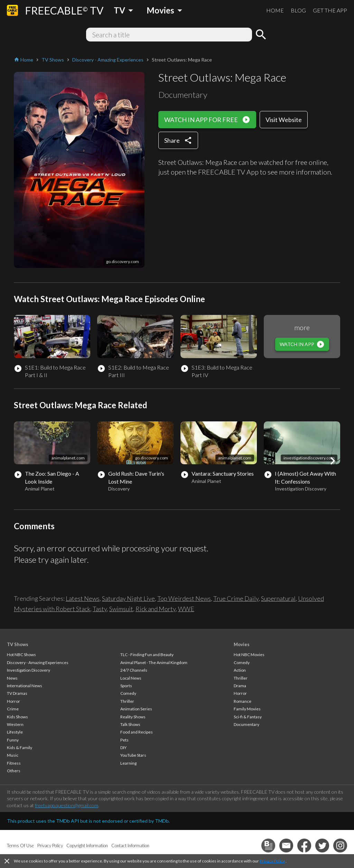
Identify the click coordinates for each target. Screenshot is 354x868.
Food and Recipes (137, 732)
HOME (275, 10)
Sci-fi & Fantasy (248, 717)
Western (15, 724)
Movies (242, 644)
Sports (126, 686)
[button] (333, 461)
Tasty (100, 609)
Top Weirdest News (184, 598)
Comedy (128, 693)
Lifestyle (15, 732)
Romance (243, 701)
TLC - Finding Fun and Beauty (147, 655)
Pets (124, 740)
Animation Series (136, 709)
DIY (123, 748)
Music (13, 755)
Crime (13, 709)
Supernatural (278, 598)
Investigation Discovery (29, 670)
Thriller (127, 701)
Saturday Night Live (128, 598)
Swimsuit (121, 609)
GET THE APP (330, 10)
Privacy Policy (272, 861)
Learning (128, 763)
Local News (131, 678)
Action (240, 670)
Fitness (14, 763)
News (12, 678)
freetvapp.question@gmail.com (67, 805)
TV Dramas (17, 693)
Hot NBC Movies (249, 655)
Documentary (246, 724)
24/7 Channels (134, 670)
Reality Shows (133, 717)
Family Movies (247, 709)
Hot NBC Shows (21, 655)
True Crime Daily (236, 598)
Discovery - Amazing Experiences (38, 662)
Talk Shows (130, 724)
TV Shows (18, 644)
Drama (240, 686)
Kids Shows (17, 717)
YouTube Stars (133, 755)
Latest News (83, 598)
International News (25, 686)
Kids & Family (20, 748)
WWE (186, 609)
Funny (13, 740)
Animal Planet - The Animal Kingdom (154, 662)
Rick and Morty (156, 609)
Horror (13, 701)
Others (14, 771)
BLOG (298, 10)
